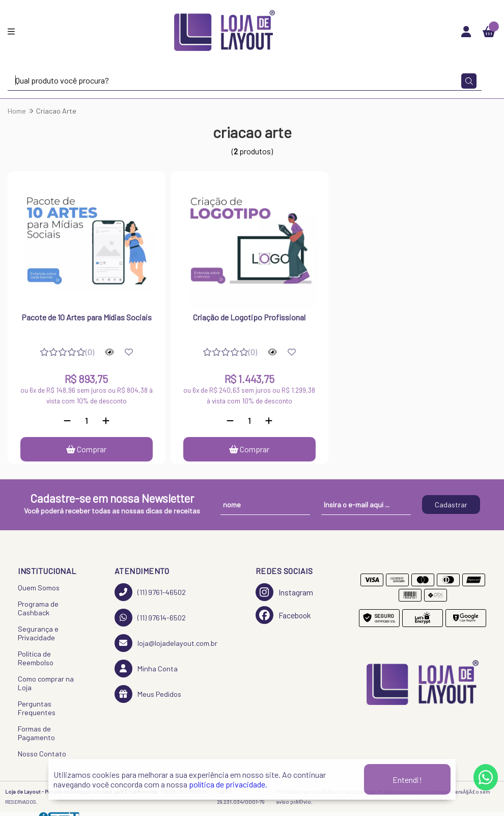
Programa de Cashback (38, 608)
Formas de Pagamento (36, 733)
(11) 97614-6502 (150, 618)
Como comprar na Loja (46, 683)
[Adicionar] (106, 420)
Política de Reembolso (36, 658)
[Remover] (67, 420)
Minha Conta (146, 669)
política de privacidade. (228, 784)
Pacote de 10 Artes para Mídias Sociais (87, 317)
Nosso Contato (42, 754)
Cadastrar (451, 505)
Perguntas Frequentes (37, 708)
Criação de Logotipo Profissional (249, 317)
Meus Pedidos (148, 694)
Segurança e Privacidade (38, 633)
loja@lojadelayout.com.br (166, 643)
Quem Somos (39, 588)
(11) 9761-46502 (150, 592)
